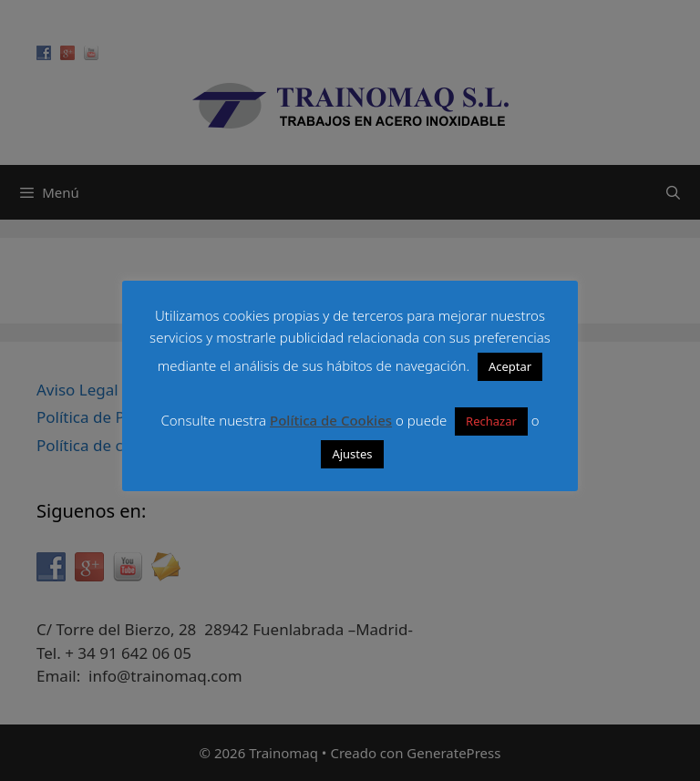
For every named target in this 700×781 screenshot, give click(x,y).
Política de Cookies (331, 420)
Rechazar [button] (491, 421)
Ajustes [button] (352, 454)
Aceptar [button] (510, 366)
